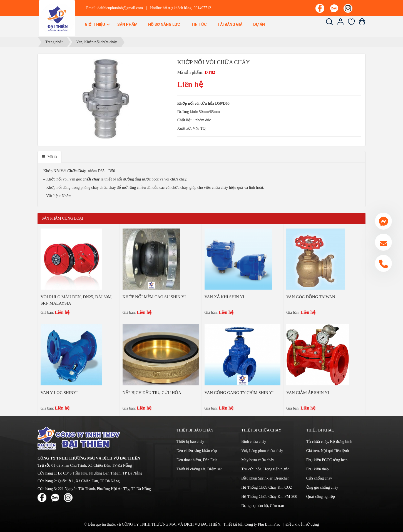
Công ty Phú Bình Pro (262, 524)
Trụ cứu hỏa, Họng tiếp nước (265, 469)
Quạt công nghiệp (321, 497)
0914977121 (203, 8)
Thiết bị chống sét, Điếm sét (199, 469)
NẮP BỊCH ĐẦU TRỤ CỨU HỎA (152, 393)
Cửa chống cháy (319, 478)
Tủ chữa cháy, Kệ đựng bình (329, 442)
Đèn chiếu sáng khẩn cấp (197, 451)
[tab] (49, 157)
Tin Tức (199, 24)
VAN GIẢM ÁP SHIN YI (308, 393)
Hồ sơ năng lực (164, 24)
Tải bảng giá (230, 24)
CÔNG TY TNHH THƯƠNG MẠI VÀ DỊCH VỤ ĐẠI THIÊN (171, 524)
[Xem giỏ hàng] (362, 24)
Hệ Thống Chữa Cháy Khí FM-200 (269, 497)
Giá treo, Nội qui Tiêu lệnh (328, 451)
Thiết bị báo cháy (190, 442)
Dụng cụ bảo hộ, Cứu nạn (263, 506)
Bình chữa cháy (254, 442)
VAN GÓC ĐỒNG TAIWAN (311, 297)
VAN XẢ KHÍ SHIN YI (224, 297)
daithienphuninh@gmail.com (120, 8)
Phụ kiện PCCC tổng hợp (327, 460)
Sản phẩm (127, 24)
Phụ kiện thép (318, 469)
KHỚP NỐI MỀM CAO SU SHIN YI (154, 297)
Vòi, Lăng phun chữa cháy (262, 451)
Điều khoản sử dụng (302, 524)
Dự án (259, 24)
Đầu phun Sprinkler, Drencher (265, 478)
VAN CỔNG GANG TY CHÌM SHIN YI (239, 393)
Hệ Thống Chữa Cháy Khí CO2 (266, 487)
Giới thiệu (98, 24)
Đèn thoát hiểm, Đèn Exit (197, 460)
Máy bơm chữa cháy (258, 460)
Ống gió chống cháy (322, 487)
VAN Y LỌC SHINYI (59, 393)
